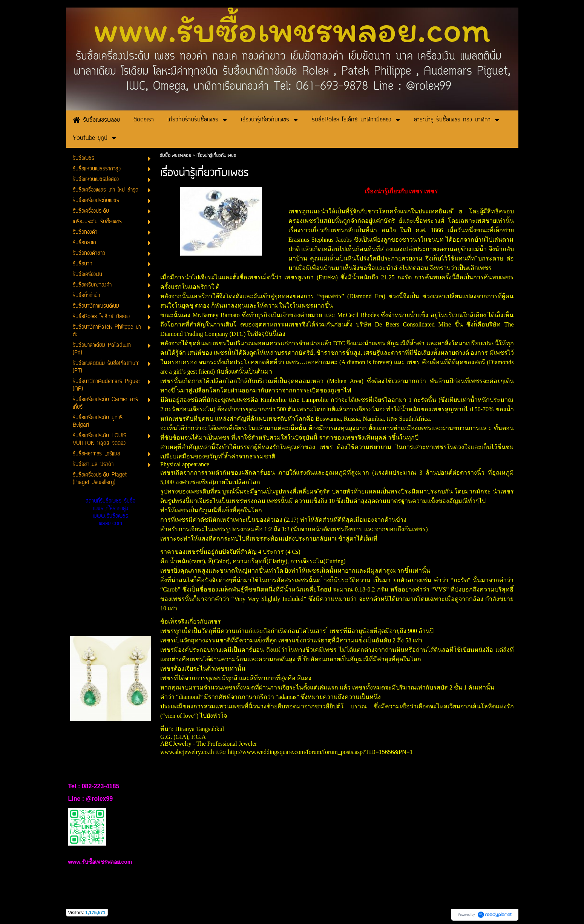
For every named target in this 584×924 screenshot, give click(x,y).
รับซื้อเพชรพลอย (176, 156)
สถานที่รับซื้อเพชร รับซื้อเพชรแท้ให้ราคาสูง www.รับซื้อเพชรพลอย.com (110, 513)
